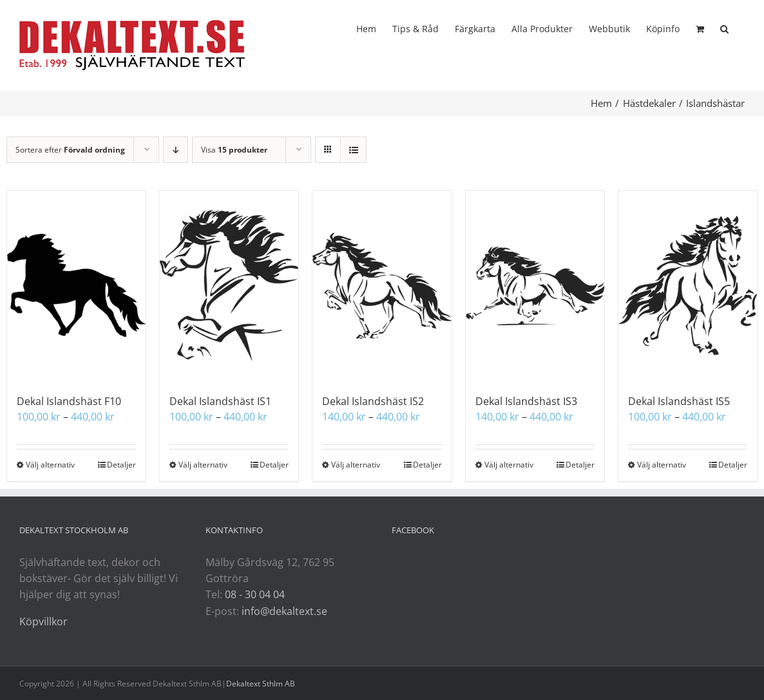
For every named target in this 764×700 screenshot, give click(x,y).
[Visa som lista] (353, 150)
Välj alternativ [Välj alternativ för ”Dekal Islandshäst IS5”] (662, 465)
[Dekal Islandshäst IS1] (229, 286)
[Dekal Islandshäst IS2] (382, 286)
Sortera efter (70, 150)
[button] (724, 28)
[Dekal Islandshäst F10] (76, 286)
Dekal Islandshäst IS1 (220, 401)
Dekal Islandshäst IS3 (526, 401)
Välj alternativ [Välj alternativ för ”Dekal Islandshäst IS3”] (509, 465)
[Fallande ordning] (176, 150)
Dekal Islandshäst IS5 (679, 401)
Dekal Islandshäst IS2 (373, 401)
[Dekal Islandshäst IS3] (535, 286)
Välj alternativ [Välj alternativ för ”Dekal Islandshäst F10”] (50, 465)
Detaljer (121, 465)
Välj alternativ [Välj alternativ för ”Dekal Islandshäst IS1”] (203, 465)
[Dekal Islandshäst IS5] (688, 286)
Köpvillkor (43, 621)
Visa (234, 150)
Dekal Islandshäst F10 (69, 401)
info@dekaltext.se (284, 611)
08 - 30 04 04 (255, 594)
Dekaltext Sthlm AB (261, 684)
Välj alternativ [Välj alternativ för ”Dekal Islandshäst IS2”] (356, 465)
